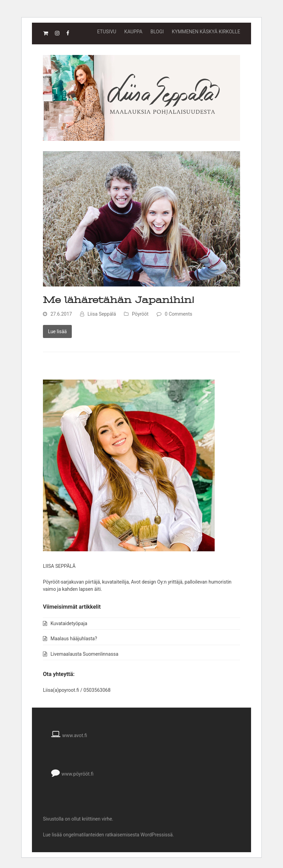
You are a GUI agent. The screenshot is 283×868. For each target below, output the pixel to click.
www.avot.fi (75, 735)
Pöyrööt (140, 314)
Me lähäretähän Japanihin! (118, 300)
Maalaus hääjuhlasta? (74, 639)
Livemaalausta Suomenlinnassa (84, 654)
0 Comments (179, 314)
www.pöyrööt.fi (77, 774)
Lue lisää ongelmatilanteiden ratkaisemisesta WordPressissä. (108, 835)
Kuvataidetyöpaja (69, 623)
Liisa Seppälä (102, 314)
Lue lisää (57, 331)
